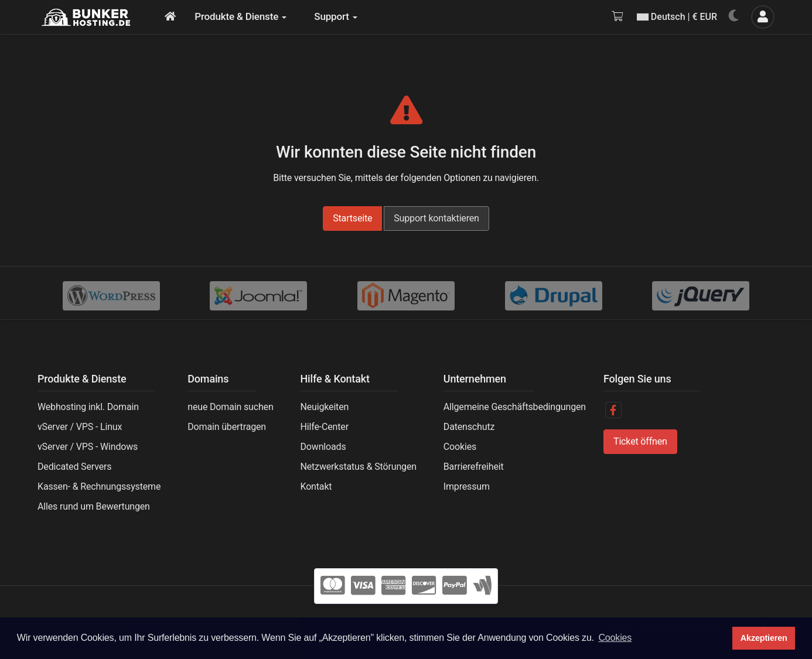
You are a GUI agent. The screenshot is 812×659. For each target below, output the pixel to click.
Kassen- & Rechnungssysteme (99, 486)
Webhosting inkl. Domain (88, 407)
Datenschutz (469, 427)
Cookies (460, 447)
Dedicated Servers (74, 467)
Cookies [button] (615, 638)
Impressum (467, 486)
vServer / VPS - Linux (80, 427)
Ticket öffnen (640, 441)
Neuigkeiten (324, 407)
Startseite (352, 218)
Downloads (323, 447)
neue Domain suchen (230, 407)
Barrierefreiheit (474, 467)
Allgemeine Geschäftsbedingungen (515, 407)
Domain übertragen (227, 427)
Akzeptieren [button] (764, 638)
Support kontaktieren (436, 218)
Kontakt (316, 486)
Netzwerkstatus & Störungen (358, 467)
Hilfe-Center (324, 427)
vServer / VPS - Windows (88, 447)
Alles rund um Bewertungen (94, 506)
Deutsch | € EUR (677, 17)
